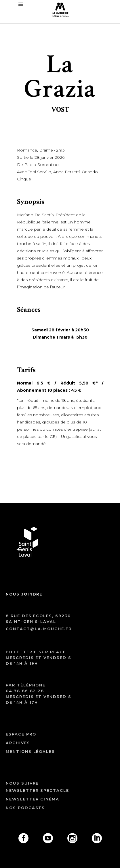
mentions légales (30, 751)
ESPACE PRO (21, 734)
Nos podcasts (25, 808)
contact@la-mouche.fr (39, 629)
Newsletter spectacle (37, 790)
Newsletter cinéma (33, 799)
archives (18, 743)
